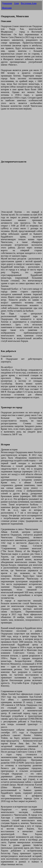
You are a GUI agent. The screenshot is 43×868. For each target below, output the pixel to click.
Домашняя (7, 3)
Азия (16, 3)
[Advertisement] (21, 137)
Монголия (7, 8)
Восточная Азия (29, 3)
